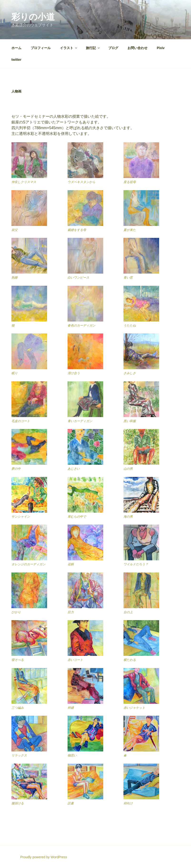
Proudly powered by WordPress (44, 857)
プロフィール (41, 48)
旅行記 (93, 48)
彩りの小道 (33, 17)
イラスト (69, 48)
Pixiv (161, 48)
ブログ (113, 48)
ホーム (16, 48)
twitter (16, 60)
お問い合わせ (137, 48)
